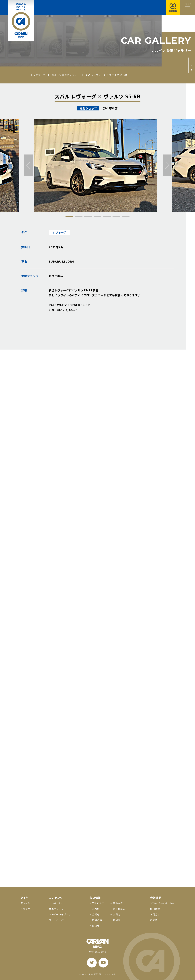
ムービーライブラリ (60, 914)
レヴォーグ (60, 232)
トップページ (38, 75)
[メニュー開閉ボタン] (188, 7)
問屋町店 (97, 920)
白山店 (96, 925)
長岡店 (117, 920)
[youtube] (103, 963)
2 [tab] (79, 217)
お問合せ (155, 914)
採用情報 (155, 909)
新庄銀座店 (119, 909)
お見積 (154, 920)
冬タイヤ (25, 909)
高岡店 (117, 914)
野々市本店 (98, 903)
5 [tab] (107, 217)
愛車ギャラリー (58, 909)
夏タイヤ (25, 903)
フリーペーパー (58, 920)
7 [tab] (126, 217)
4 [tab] (97, 217)
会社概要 (156, 898)
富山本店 (118, 903)
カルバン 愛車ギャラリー (65, 75)
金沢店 (96, 914)
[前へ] (28, 165)
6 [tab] (116, 217)
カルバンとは (56, 903)
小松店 (96, 909)
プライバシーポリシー (162, 903)
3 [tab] (88, 217)
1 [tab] (69, 217)
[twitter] (92, 963)
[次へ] (167, 165)
